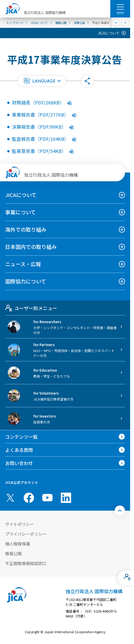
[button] (42, 81)
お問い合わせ (19, 463)
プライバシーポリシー (26, 534)
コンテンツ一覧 (21, 437)
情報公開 (13, 553)
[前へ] (117, 23)
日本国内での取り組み (31, 247)
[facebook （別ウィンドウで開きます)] (29, 498)
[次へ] (125, 23)
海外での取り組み (26, 229)
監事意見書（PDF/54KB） (43, 151)
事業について (20, 212)
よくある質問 (19, 450)
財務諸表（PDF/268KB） (42, 102)
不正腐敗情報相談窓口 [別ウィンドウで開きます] (26, 563)
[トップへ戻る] (120, 511)
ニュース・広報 (23, 264)
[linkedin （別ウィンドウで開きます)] (66, 498)
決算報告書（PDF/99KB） (43, 127)
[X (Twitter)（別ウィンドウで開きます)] (10, 498)
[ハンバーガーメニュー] (120, 7)
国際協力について (26, 281)
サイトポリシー (20, 524)
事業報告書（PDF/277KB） (44, 115)
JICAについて (109, 33)
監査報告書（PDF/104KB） (44, 139)
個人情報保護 (18, 544)
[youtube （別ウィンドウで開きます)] (47, 498)
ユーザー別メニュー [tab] (31, 308)
